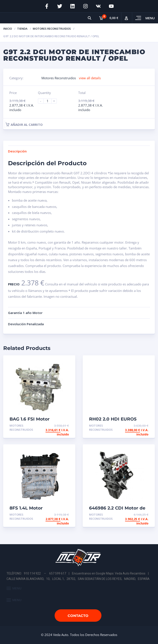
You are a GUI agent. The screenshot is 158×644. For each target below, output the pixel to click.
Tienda (22, 29)
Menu (150, 18)
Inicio (8, 29)
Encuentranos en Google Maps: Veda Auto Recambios (109, 573)
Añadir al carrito (24, 125)
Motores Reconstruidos (52, 29)
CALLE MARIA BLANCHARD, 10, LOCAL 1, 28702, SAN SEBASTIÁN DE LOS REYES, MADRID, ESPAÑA (78, 579)
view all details (90, 78)
